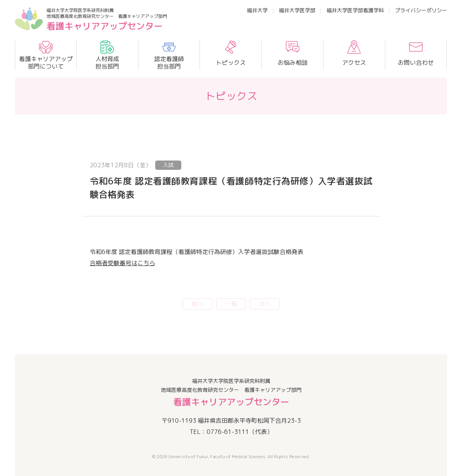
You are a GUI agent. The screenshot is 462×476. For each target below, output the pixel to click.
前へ (198, 304)
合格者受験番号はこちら (122, 263)
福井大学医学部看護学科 (355, 10)
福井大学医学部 (297, 10)
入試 (168, 165)
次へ (265, 304)
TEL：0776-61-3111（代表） (231, 432)
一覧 (231, 304)
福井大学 (257, 10)
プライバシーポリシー (421, 10)
